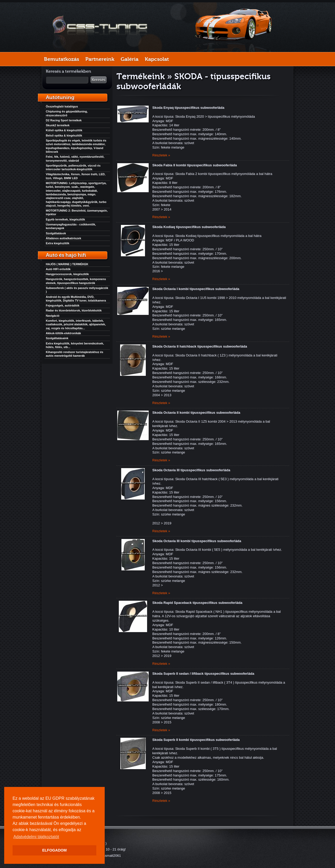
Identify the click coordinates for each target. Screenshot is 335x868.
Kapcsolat (157, 59)
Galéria (130, 59)
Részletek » (161, 155)
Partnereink (100, 59)
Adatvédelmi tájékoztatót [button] (36, 837)
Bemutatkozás (62, 59)
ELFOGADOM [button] (54, 850)
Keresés (99, 80)
